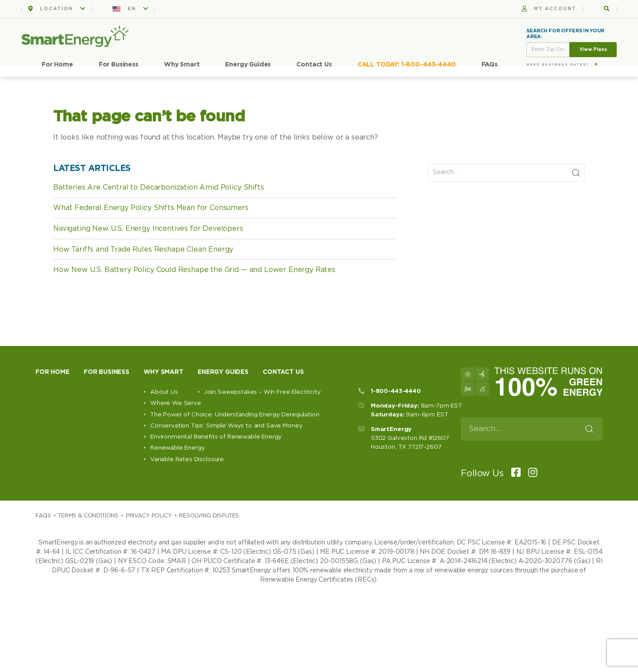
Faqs (43, 516)
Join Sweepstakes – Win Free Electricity (263, 392)
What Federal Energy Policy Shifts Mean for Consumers (151, 208)
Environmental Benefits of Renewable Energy (216, 437)
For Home (57, 65)
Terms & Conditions (88, 516)
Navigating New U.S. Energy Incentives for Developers (148, 229)
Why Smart (182, 65)
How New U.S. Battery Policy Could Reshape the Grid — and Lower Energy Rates (194, 270)
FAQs (490, 65)
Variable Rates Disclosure (187, 459)
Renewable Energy (177, 448)
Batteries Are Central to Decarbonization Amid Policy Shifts (159, 187)
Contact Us (314, 65)
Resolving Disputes (209, 516)
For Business (119, 65)
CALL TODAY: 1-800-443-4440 (407, 65)
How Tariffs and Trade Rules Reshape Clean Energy (143, 249)
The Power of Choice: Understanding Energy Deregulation (235, 415)
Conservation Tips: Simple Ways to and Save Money (226, 426)
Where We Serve (176, 403)
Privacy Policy (149, 516)
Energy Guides (248, 65)
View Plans (593, 49)
